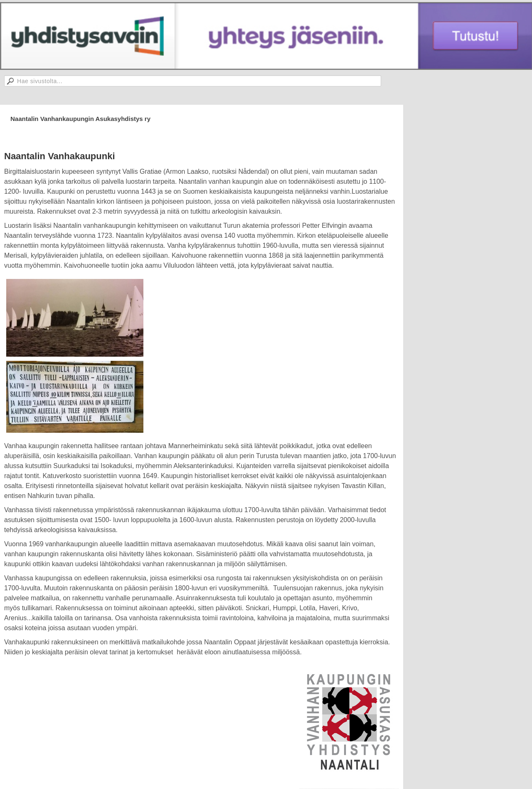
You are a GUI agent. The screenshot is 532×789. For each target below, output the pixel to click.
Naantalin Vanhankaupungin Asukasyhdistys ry (80, 119)
